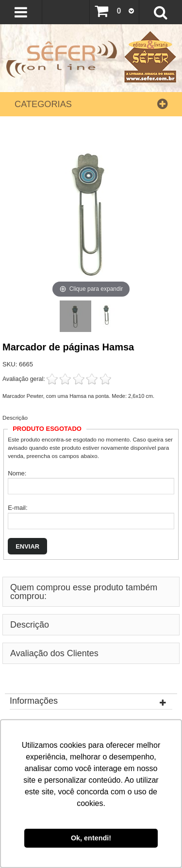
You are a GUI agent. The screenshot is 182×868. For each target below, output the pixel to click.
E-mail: (17, 508)
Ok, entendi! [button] (91, 838)
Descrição (15, 418)
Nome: (17, 473)
